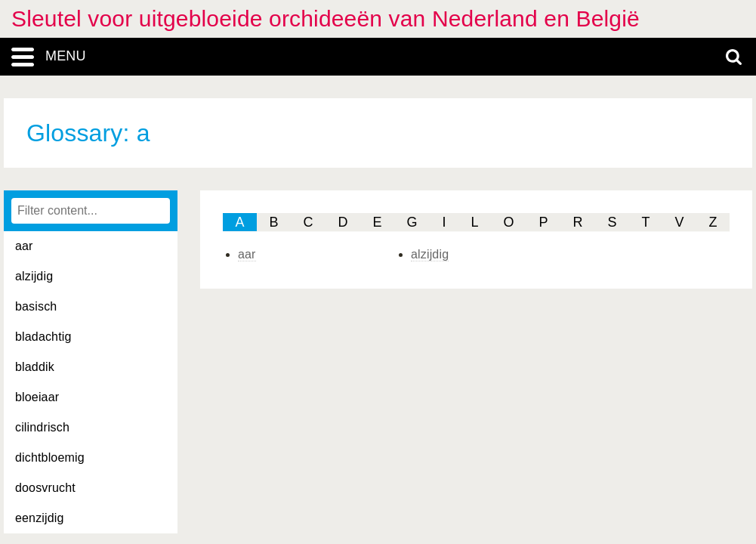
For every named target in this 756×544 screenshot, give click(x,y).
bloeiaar (37, 397)
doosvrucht (45, 488)
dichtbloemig (50, 457)
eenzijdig (40, 518)
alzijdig (34, 276)
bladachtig (43, 337)
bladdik (35, 367)
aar (24, 246)
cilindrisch (42, 427)
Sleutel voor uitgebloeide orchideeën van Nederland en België (326, 19)
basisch (36, 306)
